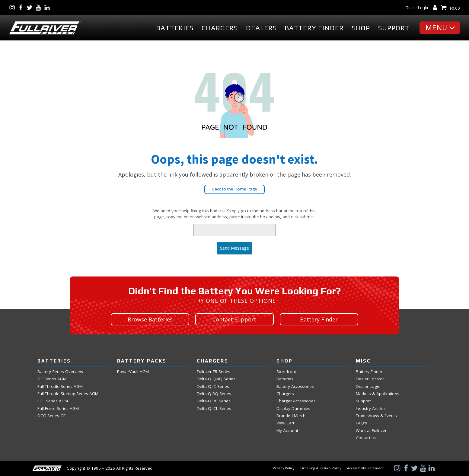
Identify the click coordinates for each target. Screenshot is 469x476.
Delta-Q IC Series (213, 387)
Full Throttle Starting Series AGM (68, 394)
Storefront (286, 372)
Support (394, 28)
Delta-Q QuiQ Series (216, 379)
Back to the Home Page (235, 189)
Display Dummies (293, 409)
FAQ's (361, 423)
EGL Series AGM (53, 401)
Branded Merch (291, 416)
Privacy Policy (284, 468)
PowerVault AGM (133, 372)
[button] (441, 28)
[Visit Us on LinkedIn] (48, 8)
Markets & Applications (378, 394)
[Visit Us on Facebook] (22, 8)
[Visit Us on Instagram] (13, 8)
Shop (361, 28)
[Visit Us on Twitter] (31, 8)
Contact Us (366, 438)
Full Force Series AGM (58, 409)
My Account (287, 431)
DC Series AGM (52, 379)
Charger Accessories (296, 401)
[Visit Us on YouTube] (40, 8)
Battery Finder (314, 28)
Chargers (220, 28)
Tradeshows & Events (376, 416)
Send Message (235, 248)
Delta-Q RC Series (214, 401)
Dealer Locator (370, 379)
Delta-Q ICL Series (214, 409)
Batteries (175, 28)
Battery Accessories (295, 387)
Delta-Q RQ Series (214, 394)
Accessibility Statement (365, 468)
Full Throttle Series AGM (60, 387)
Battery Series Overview (60, 372)
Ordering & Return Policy (321, 468)
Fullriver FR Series (214, 372)
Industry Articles (371, 409)
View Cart (285, 423)
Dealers (261, 28)
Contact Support (234, 319)
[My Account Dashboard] (436, 8)
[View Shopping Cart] (450, 8)
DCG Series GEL (53, 416)
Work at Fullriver (371, 431)
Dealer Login (417, 8)
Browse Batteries (150, 319)
